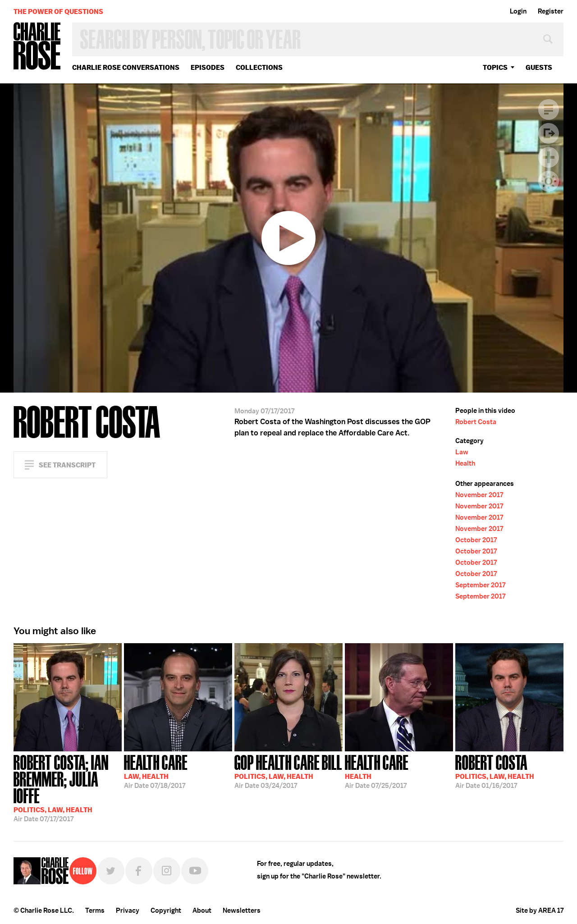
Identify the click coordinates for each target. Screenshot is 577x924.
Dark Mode (549, 181)
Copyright (166, 910)
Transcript (549, 110)
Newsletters (242, 910)
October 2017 (476, 540)
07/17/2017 (68, 787)
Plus (549, 157)
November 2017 (479, 495)
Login (518, 11)
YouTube (195, 871)
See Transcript (67, 465)
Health (465, 463)
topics (495, 67)
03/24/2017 (288, 771)
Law (462, 452)
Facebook (139, 871)
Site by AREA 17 (540, 910)
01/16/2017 (495, 771)
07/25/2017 (377, 771)
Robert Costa (476, 422)
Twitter (111, 871)
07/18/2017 (156, 771)
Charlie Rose (37, 47)
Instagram (167, 871)
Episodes (208, 67)
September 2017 (480, 585)
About (202, 910)
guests (539, 67)
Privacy (128, 910)
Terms (95, 910)
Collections (259, 67)
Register (551, 11)
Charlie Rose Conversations (126, 67)
